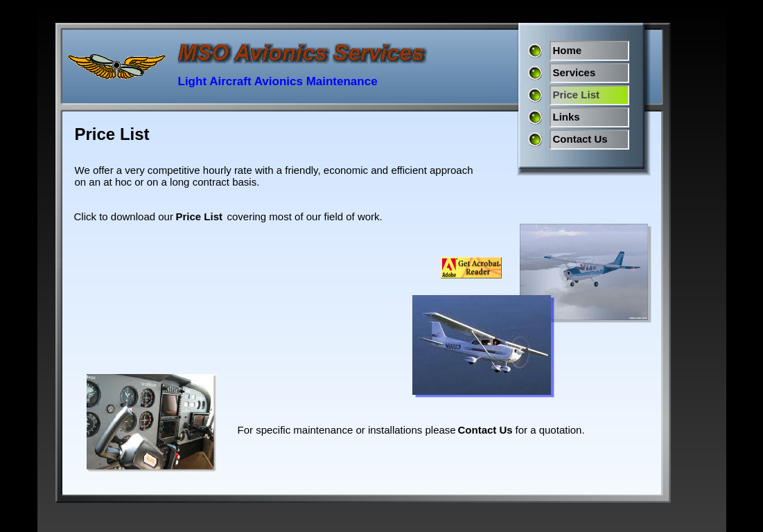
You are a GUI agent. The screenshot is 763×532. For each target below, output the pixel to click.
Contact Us (580, 139)
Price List (200, 216)
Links (567, 117)
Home (568, 50)
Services (575, 72)
